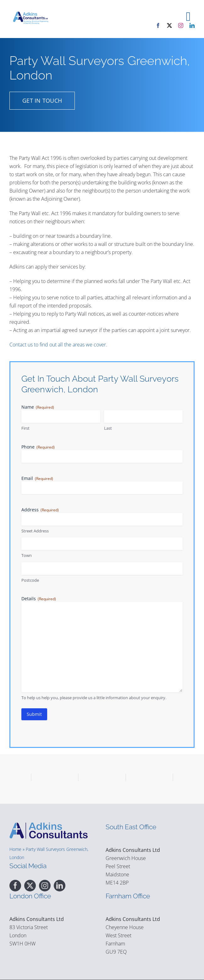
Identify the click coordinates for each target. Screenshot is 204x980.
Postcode (30, 580)
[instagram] (181, 25)
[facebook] (158, 25)
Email (37, 478)
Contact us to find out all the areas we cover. (58, 345)
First (25, 428)
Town (27, 555)
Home (15, 849)
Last (108, 428)
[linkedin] (192, 25)
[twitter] (169, 25)
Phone (38, 447)
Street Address (35, 531)
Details (39, 599)
